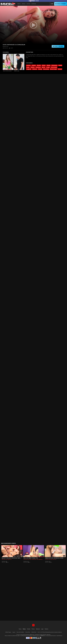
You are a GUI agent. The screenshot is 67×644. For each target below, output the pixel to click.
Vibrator (44, 65)
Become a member (61, 4)
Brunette (39, 65)
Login (52, 4)
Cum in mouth (54, 67)
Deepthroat (38, 67)
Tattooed (60, 69)
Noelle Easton (34, 559)
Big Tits (43, 67)
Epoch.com (10, 636)
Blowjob (48, 65)
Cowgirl (48, 67)
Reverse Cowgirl (53, 69)
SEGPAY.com (43, 636)
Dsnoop (47, 559)
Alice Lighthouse (7, 71)
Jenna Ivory (54, 559)
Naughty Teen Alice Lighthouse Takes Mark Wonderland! (16, 558)
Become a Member (58, 46)
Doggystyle (29, 69)
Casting (60, 65)
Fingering (34, 65)
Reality (28, 67)
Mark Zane (17, 71)
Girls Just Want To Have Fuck (31, 558)
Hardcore (28, 65)
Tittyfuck (33, 67)
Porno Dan (29, 559)
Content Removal (59, 636)
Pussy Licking (46, 69)
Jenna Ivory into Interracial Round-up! (55, 558)
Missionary (35, 69)
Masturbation (54, 65)
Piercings (40, 69)
